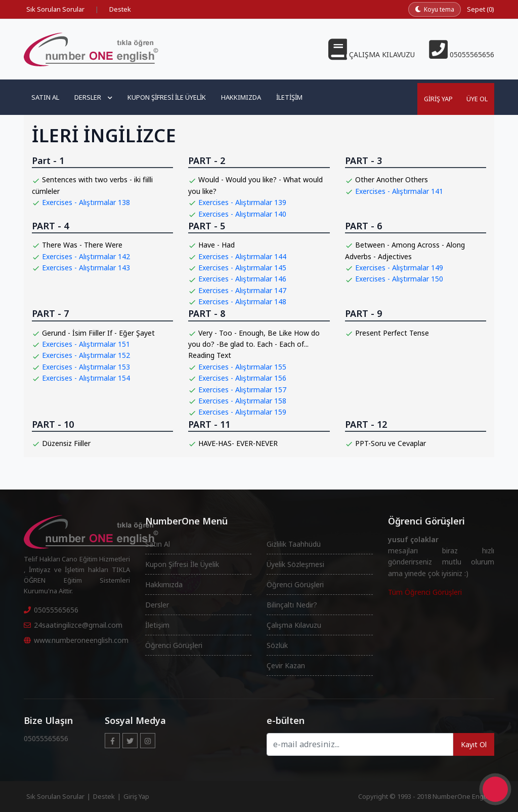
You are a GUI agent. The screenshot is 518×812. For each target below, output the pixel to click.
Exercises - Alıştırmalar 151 (86, 344)
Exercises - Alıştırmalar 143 (86, 268)
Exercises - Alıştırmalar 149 (399, 268)
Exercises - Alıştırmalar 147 (242, 290)
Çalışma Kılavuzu (294, 625)
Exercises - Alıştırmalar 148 (242, 301)
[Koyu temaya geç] (435, 9)
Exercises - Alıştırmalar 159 (242, 412)
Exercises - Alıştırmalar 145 (242, 268)
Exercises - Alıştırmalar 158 (242, 401)
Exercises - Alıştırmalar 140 (242, 214)
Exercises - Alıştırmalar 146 (242, 279)
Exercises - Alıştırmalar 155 (242, 367)
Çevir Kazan (286, 665)
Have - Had (217, 245)
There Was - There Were (82, 245)
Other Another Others (392, 179)
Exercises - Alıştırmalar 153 (86, 367)
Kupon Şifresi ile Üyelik (167, 97)
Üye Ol (476, 97)
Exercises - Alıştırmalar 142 (86, 256)
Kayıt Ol (474, 744)
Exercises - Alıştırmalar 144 (242, 256)
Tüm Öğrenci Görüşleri (425, 592)
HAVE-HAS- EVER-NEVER (238, 443)
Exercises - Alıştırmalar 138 (86, 202)
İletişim (289, 97)
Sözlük (277, 645)
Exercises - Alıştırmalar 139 (242, 202)
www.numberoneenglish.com (76, 640)
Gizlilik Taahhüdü (294, 544)
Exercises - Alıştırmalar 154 (86, 378)
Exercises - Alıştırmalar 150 (399, 279)
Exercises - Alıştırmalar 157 (242, 390)
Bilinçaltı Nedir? (292, 605)
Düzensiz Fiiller (66, 443)
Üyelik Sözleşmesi (295, 564)
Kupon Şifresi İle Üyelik (182, 564)
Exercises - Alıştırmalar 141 (399, 191)
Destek (120, 9)
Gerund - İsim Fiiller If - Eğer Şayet (98, 333)
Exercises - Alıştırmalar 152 (86, 355)
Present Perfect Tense (392, 333)
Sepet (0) (481, 9)
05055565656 (51, 610)
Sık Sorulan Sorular (55, 9)
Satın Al (45, 97)
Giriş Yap (436, 97)
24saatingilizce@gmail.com (73, 625)
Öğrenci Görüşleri (174, 645)
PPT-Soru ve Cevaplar (391, 443)
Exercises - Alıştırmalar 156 (242, 378)
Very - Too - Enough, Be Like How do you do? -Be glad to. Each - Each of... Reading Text (254, 344)
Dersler (93, 97)
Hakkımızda (241, 97)
